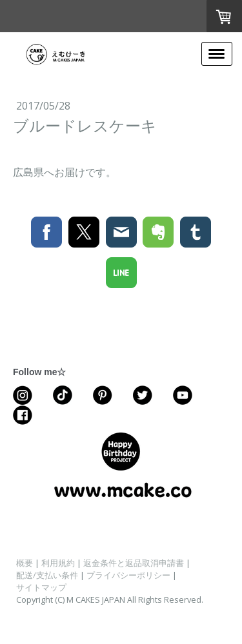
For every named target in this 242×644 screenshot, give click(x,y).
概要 (25, 563)
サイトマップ (41, 587)
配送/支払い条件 (47, 575)
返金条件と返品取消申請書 (134, 563)
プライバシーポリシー (128, 575)
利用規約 (58, 563)
